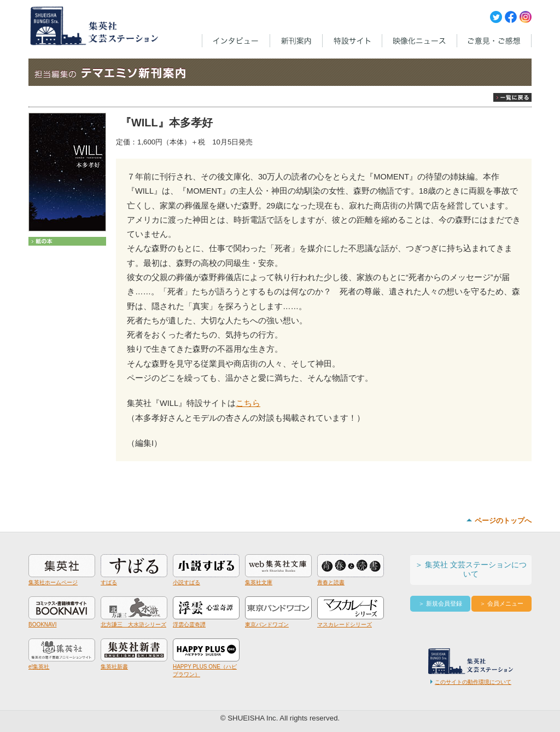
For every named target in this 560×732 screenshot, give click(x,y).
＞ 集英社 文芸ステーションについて (471, 569)
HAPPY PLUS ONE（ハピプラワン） (206, 667)
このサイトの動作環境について (473, 682)
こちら (248, 403)
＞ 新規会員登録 (440, 603)
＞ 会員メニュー (501, 603)
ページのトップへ (503, 521)
